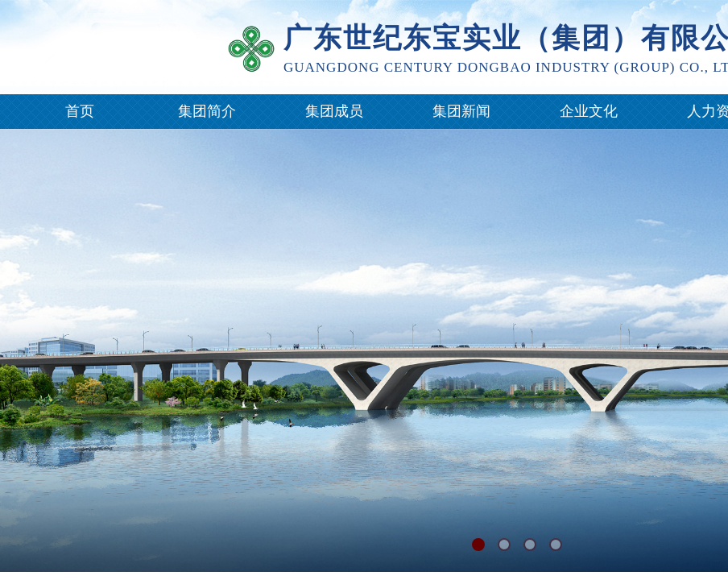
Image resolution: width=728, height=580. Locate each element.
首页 (80, 111)
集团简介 (207, 111)
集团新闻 (461, 111)
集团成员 (334, 111)
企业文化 (589, 111)
